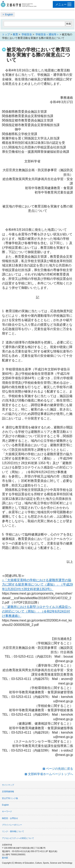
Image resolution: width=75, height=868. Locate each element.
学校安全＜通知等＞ (47, 34)
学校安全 (26, 34)
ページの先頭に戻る (59, 769)
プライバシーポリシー (12, 825)
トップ (6, 34)
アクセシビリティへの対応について (18, 838)
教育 (15, 34)
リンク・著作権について (13, 831)
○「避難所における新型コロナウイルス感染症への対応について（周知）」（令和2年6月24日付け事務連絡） (37, 611)
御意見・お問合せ (10, 818)
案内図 (5, 858)
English (9, 15)
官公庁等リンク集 (10, 798)
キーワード (7, 811)
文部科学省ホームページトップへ (50, 774)
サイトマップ (8, 785)
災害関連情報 (8, 792)
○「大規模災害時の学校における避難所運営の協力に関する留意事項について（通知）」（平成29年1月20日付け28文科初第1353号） (37, 585)
